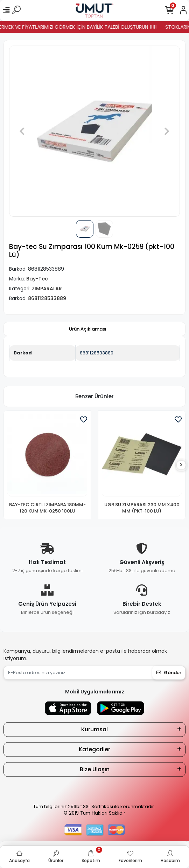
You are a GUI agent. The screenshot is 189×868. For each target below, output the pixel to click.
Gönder (169, 673)
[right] (181, 465)
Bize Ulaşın (95, 769)
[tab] (88, 329)
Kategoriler (94, 749)
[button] (22, 131)
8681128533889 (97, 353)
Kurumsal (94, 729)
